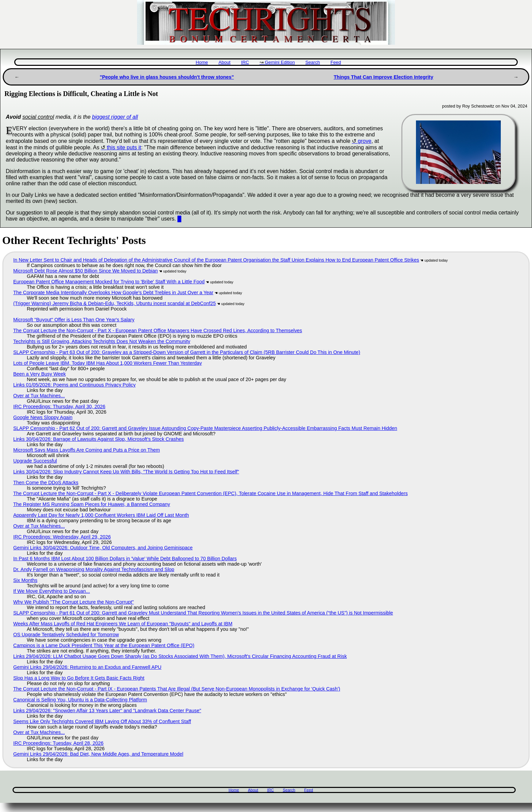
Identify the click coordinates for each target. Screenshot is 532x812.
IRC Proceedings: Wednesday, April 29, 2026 (62, 537)
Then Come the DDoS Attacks (46, 483)
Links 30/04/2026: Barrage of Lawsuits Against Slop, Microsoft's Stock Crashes (99, 439)
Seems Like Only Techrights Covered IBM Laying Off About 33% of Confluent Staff (102, 721)
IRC (245, 62)
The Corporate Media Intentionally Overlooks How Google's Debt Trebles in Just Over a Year (113, 292)
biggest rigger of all (115, 117)
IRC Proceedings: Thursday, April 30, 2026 (59, 407)
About (225, 62)
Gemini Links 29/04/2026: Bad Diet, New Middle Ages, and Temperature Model (98, 754)
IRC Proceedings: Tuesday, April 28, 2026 (58, 743)
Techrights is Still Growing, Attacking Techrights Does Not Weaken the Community (102, 341)
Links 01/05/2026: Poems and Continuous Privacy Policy (74, 385)
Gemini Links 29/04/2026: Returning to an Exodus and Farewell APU (87, 667)
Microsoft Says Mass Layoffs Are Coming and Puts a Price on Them (87, 450)
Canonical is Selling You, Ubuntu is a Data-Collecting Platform (80, 700)
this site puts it (124, 147)
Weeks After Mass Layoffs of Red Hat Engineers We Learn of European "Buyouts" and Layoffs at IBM (123, 624)
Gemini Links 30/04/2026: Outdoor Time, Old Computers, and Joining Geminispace (103, 548)
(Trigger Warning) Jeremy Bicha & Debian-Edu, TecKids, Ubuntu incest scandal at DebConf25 (115, 303)
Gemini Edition (280, 62)
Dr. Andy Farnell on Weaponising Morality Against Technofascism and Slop (94, 569)
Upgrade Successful (35, 461)
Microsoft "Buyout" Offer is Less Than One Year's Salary (74, 320)
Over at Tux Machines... (39, 396)
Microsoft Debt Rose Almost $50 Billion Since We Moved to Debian (85, 271)
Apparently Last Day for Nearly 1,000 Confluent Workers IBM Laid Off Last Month (101, 515)
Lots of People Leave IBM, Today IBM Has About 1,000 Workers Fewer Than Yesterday (108, 363)
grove (365, 141)
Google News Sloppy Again (43, 417)
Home (202, 62)
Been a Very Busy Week (40, 374)
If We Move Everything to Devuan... (52, 591)
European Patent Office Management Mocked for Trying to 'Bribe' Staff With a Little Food (109, 282)
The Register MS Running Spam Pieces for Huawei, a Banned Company (92, 504)
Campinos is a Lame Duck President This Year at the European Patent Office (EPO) (104, 645)
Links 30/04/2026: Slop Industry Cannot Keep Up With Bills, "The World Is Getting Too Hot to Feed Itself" (126, 472)
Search (313, 62)
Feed (336, 62)
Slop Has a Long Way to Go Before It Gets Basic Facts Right (79, 678)
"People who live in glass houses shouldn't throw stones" (167, 77)
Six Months (25, 580)
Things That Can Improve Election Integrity (383, 77)
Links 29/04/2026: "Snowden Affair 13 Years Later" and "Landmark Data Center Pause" (107, 711)
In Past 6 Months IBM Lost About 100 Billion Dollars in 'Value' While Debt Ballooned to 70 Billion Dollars (125, 559)
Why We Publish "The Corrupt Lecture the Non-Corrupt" (73, 602)
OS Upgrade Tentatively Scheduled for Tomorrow (66, 635)
